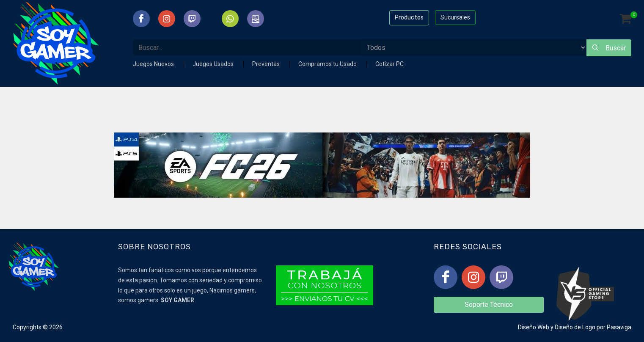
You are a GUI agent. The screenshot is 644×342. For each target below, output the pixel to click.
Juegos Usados (214, 64)
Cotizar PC (389, 64)
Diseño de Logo (575, 327)
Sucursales (455, 17)
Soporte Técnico (489, 305)
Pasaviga (619, 327)
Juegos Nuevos (154, 64)
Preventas (267, 64)
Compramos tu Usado (328, 64)
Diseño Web (534, 327)
